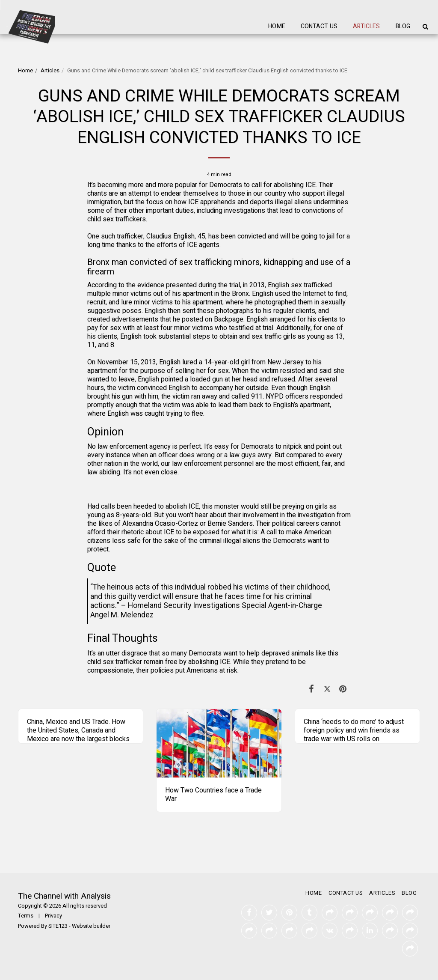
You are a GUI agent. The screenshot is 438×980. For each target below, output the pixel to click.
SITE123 (58, 926)
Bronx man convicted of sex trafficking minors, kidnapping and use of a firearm (219, 267)
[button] (425, 27)
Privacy (53, 916)
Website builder (91, 926)
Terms (26, 916)
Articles (50, 71)
